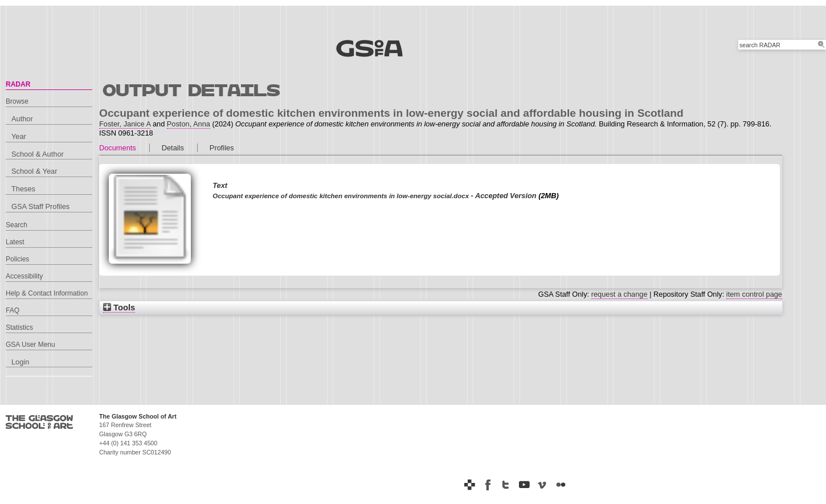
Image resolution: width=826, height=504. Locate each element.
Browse (17, 101)
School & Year (34, 171)
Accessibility (24, 276)
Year (19, 136)
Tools (119, 308)
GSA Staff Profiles (40, 206)
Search (17, 225)
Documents (118, 148)
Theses (23, 189)
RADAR (18, 84)
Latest (15, 242)
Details (173, 148)
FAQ (13, 310)
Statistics (19, 327)
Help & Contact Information (47, 293)
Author (22, 119)
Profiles (222, 148)
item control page (754, 294)
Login (20, 362)
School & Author (38, 154)
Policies (17, 259)
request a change (619, 294)
